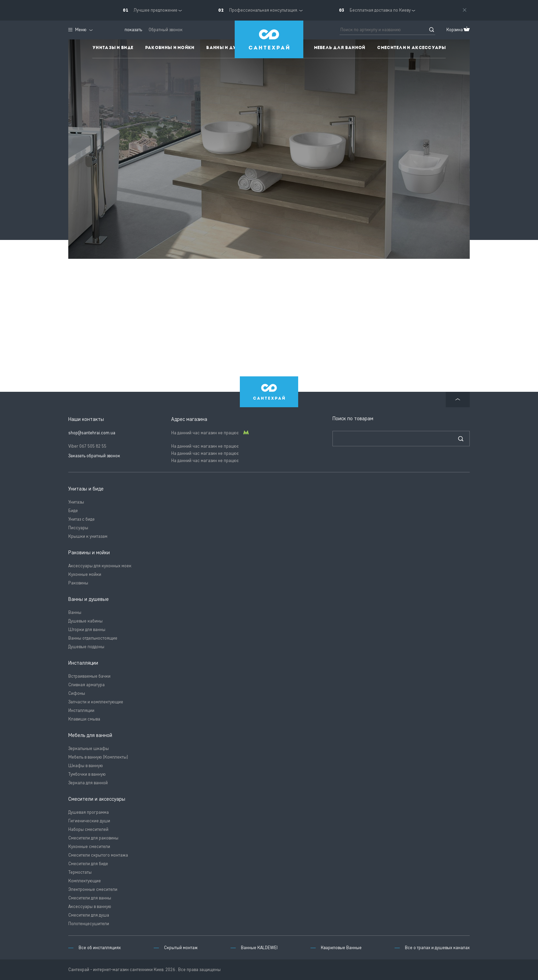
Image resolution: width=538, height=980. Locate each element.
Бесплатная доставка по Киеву (380, 10)
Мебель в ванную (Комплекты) (98, 757)
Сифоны (77, 693)
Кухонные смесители (89, 846)
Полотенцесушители (89, 924)
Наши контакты (86, 419)
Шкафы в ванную (86, 766)
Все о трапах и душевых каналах (437, 948)
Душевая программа (89, 812)
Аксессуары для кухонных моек (100, 566)
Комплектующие (85, 881)
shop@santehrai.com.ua (92, 433)
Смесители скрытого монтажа (98, 855)
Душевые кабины (85, 621)
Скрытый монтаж (181, 948)
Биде (73, 511)
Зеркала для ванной (88, 783)
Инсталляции (81, 710)
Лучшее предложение (155, 10)
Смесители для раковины (93, 838)
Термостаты (80, 872)
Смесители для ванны (90, 898)
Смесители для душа (89, 915)
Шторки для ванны (87, 630)
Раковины (78, 583)
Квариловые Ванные (341, 948)
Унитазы (76, 502)
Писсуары (78, 528)
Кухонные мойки (85, 574)
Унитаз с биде (81, 519)
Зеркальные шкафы (89, 748)
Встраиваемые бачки (89, 676)
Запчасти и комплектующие (96, 702)
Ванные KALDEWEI (259, 948)
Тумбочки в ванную (87, 774)
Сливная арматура (86, 685)
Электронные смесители (93, 889)
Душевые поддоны (86, 647)
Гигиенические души (89, 821)
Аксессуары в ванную (90, 906)
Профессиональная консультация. (264, 10)
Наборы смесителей (88, 829)
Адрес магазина (189, 419)
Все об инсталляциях (100, 948)
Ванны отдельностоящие (93, 638)
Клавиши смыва (84, 719)
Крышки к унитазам (88, 536)
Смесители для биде (88, 864)
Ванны (75, 612)
